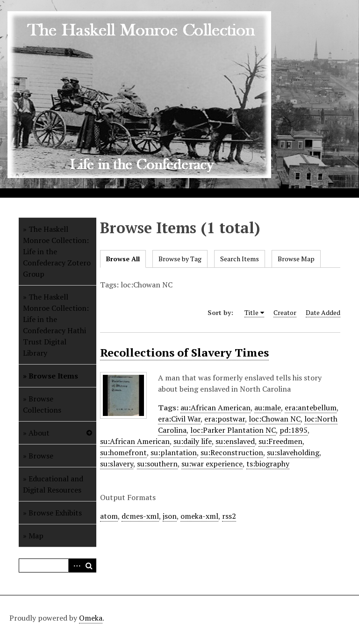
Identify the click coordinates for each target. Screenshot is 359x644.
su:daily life (193, 441)
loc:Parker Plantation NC (233, 430)
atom (109, 516)
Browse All (123, 259)
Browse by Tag (180, 259)
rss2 (229, 516)
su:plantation (174, 452)
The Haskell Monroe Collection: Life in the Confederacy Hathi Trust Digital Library (56, 325)
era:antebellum (311, 408)
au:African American (215, 408)
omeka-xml (199, 516)
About (39, 433)
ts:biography (268, 464)
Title (251, 312)
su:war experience (212, 464)
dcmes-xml (140, 516)
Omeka (91, 618)
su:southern (157, 464)
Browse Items (53, 376)
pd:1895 (294, 430)
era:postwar (225, 419)
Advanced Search (75, 565)
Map (36, 536)
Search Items (240, 259)
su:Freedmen (280, 441)
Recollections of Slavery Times (184, 352)
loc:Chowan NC (275, 419)
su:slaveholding (293, 452)
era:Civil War (179, 419)
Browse (41, 456)
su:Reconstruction (232, 452)
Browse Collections (42, 404)
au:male (268, 408)
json (170, 516)
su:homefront (123, 452)
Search (89, 565)
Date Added (323, 312)
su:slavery (117, 464)
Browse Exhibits (55, 513)
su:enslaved (235, 441)
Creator (285, 312)
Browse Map (296, 259)
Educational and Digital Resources (53, 484)
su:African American (135, 441)
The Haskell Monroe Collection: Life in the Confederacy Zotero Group (57, 251)
